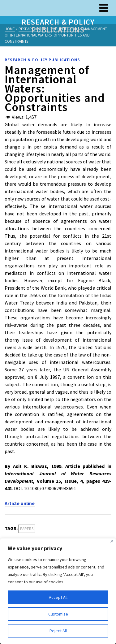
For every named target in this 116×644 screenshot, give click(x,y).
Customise (58, 614)
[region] (58, 591)
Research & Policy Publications (42, 60)
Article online (20, 503)
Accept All (58, 597)
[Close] (112, 541)
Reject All (58, 631)
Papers (27, 529)
